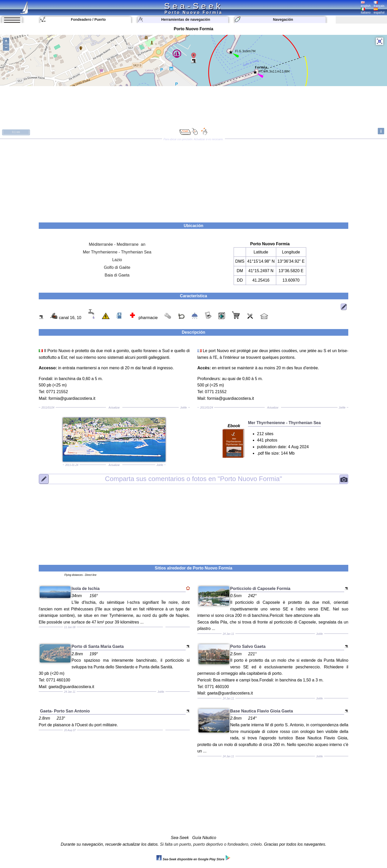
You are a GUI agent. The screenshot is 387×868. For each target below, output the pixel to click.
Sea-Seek (193, 6)
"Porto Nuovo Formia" (193, 479)
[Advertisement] (194, 179)
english (366, 4)
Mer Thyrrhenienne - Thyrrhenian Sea (117, 252)
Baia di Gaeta (117, 275)
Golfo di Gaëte (117, 267)
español (379, 11)
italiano (366, 11)
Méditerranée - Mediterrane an (117, 244)
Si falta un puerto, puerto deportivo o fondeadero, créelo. (211, 844)
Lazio (117, 260)
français (379, 4)
